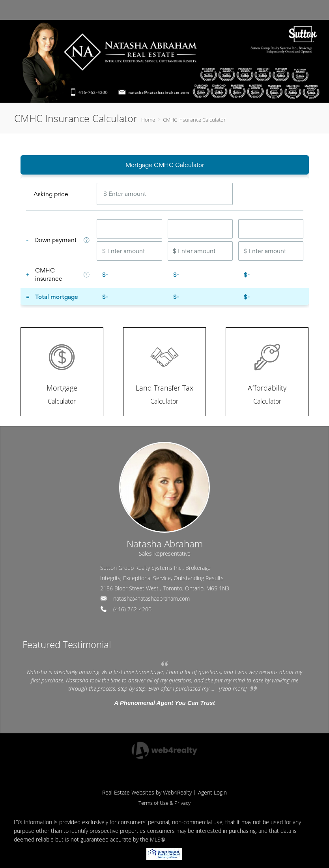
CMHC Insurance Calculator (194, 120)
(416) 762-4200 (132, 609)
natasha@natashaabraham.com (151, 598)
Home (148, 120)
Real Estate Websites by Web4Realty (147, 792)
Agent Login (212, 792)
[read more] (233, 689)
